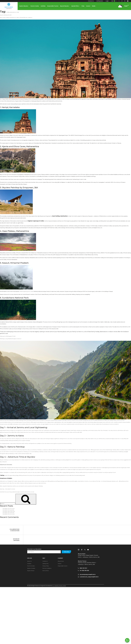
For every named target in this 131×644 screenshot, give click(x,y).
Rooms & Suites (35, 6)
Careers (88, 6)
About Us (29, 561)
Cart (113, 1)
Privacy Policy (46, 566)
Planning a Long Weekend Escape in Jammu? (11, 339)
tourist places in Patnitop (22, 452)
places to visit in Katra (38, 439)
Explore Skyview (24, 6)
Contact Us (91, 1)
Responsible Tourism (53, 6)
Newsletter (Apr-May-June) (9, 511)
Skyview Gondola (31, 568)
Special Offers (75, 6)
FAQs (83, 6)
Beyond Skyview (65, 6)
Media (94, 6)
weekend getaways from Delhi (26, 291)
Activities (43, 6)
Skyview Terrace (31, 571)
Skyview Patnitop (4, 460)
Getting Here (100, 1)
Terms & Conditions (47, 568)
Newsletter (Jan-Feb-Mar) (8, 513)
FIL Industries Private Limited (59, 586)
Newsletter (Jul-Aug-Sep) (8, 510)
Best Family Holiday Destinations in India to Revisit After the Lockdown (16, 17)
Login (107, 1)
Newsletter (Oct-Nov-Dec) (9, 509)
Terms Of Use (46, 571)
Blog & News (61, 561)
